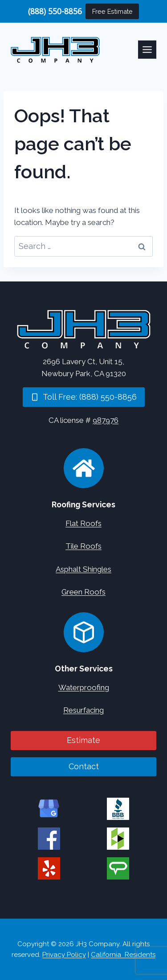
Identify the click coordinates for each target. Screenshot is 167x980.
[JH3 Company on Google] (49, 809)
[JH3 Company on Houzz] (118, 839)
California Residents (123, 955)
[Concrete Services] (84, 632)
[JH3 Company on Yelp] (49, 868)
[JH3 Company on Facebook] (49, 839)
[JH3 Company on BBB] (118, 809)
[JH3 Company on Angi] (118, 868)
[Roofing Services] (84, 468)
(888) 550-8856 (55, 11)
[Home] (84, 329)
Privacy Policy (64, 955)
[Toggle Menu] (147, 50)
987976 (106, 420)
